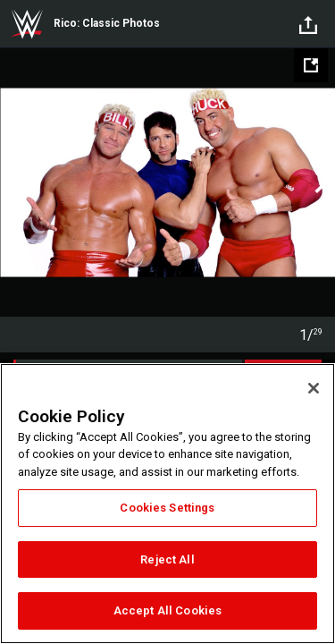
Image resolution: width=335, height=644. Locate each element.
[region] (167, 504)
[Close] (314, 388)
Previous (16, 182)
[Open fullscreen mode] (311, 65)
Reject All (167, 559)
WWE (27, 24)
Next (319, 182)
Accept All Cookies (167, 610)
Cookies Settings (167, 508)
